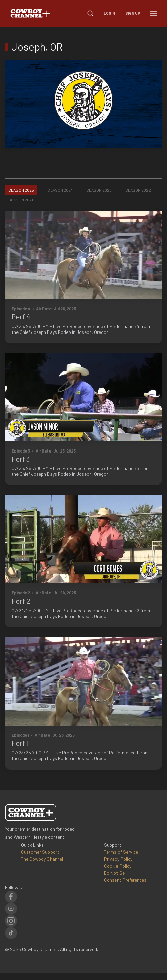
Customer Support (40, 852)
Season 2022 (138, 190)
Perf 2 (21, 601)
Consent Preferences (125, 880)
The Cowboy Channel (42, 859)
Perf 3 (21, 459)
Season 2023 (99, 190)
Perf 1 (20, 743)
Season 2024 (60, 190)
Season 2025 (21, 190)
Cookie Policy (118, 866)
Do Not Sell (115, 873)
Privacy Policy (118, 859)
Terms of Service (121, 852)
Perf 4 (21, 317)
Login (109, 13)
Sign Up (133, 13)
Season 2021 (21, 200)
